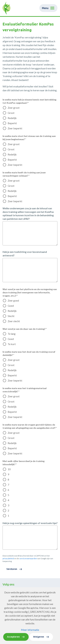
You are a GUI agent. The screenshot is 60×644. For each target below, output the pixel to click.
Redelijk (12, 118)
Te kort (12, 344)
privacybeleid (8, 558)
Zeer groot (14, 108)
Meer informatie (30, 630)
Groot (11, 113)
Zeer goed (13, 300)
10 (9, 469)
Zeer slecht (14, 321)
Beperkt (12, 123)
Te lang (12, 334)
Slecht (11, 316)
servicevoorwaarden (28, 558)
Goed (11, 306)
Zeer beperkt (15, 128)
